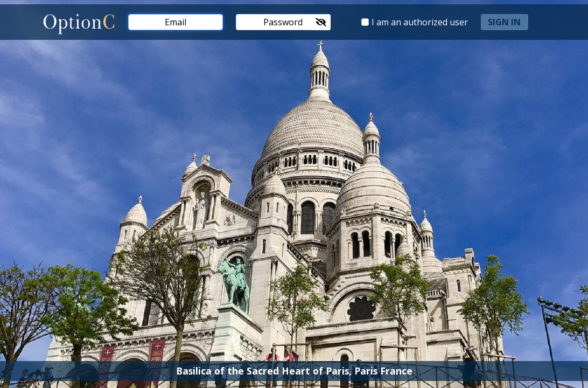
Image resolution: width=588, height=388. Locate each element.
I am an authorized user (420, 22)
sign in (504, 22)
